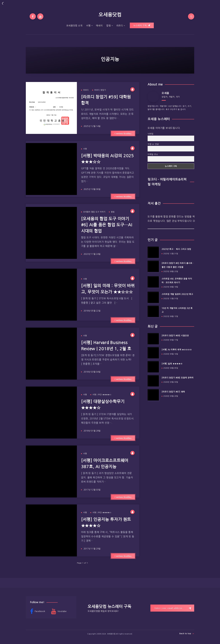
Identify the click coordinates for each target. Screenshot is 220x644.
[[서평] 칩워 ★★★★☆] (153, 367)
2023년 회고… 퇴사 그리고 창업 (176, 249)
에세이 (99, 26)
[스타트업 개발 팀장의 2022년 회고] (153, 297)
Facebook (38, 611)
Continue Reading (123, 133)
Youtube (59, 611)
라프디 (120, 26)
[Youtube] (40, 16)
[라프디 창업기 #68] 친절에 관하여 (178, 378)
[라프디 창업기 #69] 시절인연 (175, 336)
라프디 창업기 (100, 90)
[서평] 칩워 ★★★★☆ (172, 364)
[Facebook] (33, 16)
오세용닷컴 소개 (74, 26)
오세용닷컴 (110, 15)
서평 (88, 26)
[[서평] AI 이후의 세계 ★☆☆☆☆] (153, 353)
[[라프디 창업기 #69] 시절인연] (153, 339)
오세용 (165, 93)
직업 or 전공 (153, 144)
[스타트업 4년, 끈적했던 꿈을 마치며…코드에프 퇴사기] (153, 282)
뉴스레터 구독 (142, 25)
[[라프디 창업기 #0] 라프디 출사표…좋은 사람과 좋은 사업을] (153, 266)
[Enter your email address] (172, 608)
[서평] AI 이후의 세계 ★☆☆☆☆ (177, 350)
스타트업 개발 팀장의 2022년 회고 (177, 294)
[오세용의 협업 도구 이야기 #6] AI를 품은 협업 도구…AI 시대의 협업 (107, 225)
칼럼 (109, 26)
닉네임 (150, 134)
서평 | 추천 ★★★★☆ (102, 395)
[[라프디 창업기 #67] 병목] (153, 395)
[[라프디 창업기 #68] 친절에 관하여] (153, 381)
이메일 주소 (153, 154)
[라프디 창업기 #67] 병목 (173, 392)
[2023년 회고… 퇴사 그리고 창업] (153, 252)
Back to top (187, 634)
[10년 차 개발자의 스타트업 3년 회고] (153, 311)
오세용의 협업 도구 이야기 (94, 212)
